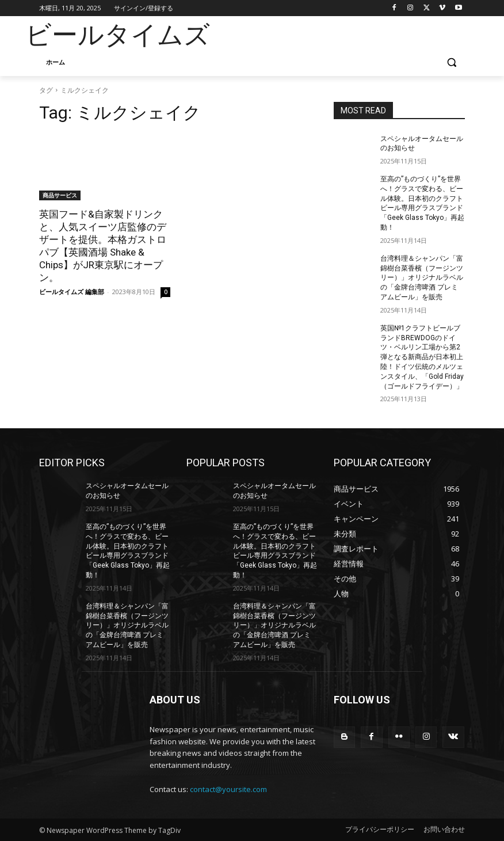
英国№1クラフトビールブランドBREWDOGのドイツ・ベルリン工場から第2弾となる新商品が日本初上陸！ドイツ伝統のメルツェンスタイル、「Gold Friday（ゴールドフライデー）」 (422, 357)
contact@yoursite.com (228, 789)
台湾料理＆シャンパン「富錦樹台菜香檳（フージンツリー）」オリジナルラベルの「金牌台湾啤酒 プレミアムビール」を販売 (422, 278)
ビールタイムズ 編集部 (72, 292)
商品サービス (60, 195)
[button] (451, 62)
